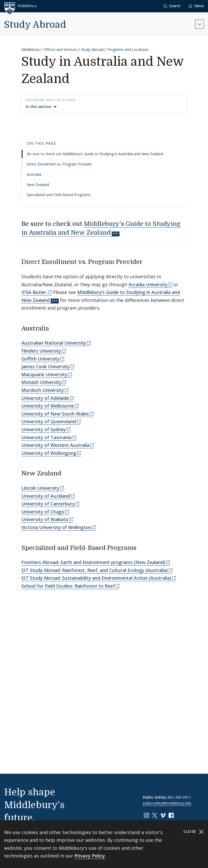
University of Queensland (49, 421)
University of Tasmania (46, 437)
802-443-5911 (179, 797)
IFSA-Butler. (34, 292)
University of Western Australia (55, 445)
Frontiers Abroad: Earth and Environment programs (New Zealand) (93, 562)
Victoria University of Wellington (56, 527)
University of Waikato (45, 519)
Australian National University (54, 343)
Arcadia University (148, 284)
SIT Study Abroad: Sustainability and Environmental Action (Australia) (96, 578)
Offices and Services (60, 49)
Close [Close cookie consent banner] (194, 832)
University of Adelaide (45, 398)
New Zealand (38, 185)
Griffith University (40, 359)
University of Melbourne (48, 406)
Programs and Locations (128, 49)
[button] (172, 6)
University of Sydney (44, 429)
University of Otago (43, 512)
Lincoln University (40, 488)
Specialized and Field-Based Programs (59, 195)
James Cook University (45, 366)
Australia (34, 174)
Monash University (41, 382)
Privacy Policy (90, 856)
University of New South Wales (55, 414)
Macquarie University (44, 374)
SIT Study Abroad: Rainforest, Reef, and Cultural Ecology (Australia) (95, 570)
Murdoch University (43, 390)
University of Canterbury (48, 504)
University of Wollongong (49, 453)
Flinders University (41, 351)
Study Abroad (35, 25)
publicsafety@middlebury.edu (167, 803)
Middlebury (31, 49)
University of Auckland (46, 496)
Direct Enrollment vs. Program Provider (59, 164)
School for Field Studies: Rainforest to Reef (68, 586)
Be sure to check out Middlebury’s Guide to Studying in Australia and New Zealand (95, 154)
